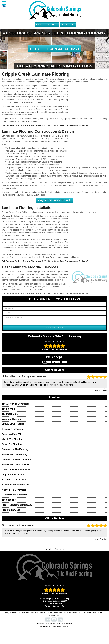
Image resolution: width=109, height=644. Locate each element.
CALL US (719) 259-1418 (47, 24)
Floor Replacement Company (17, 505)
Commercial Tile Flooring (15, 449)
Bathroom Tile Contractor (15, 495)
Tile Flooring (8, 409)
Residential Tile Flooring (15, 454)
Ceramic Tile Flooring (13, 429)
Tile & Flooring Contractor (15, 404)
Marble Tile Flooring (12, 439)
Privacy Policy (86, 613)
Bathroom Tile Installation (15, 485)
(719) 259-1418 (48, 125)
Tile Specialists (10, 500)
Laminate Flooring (11, 419)
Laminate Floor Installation (16, 470)
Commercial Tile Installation (16, 459)
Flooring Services (11, 510)
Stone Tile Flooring (12, 444)
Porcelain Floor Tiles (13, 434)
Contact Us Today (54, 616)
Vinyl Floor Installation (14, 475)
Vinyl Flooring (58, 613)
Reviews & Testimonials (72, 613)
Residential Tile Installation (16, 464)
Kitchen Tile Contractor (14, 490)
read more (68, 385)
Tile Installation (10, 414)
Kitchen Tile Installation (14, 480)
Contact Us (68, 24)
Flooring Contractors (11, 613)
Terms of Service (98, 613)
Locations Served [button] (54, 549)
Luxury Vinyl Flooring (13, 424)
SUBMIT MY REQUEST (54, 328)
